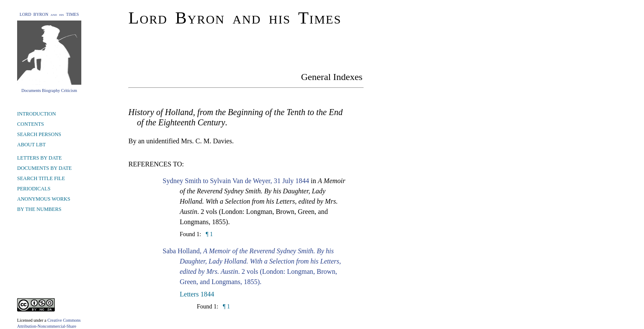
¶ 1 (208, 234)
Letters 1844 (197, 294)
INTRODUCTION (37, 114)
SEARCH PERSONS (39, 134)
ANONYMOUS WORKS (44, 199)
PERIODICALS (34, 189)
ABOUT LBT (31, 145)
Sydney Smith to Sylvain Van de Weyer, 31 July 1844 (236, 181)
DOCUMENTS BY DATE (45, 168)
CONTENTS (31, 124)
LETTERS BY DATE (39, 158)
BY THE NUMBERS (39, 209)
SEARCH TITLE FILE (41, 178)
